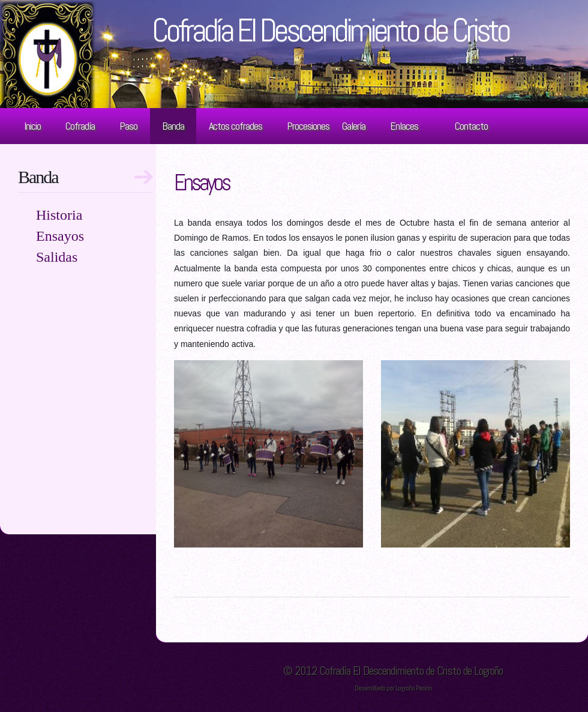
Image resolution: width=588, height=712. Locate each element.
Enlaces (404, 126)
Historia (59, 215)
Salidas (57, 257)
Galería (354, 126)
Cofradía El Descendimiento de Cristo (330, 30)
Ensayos (202, 183)
